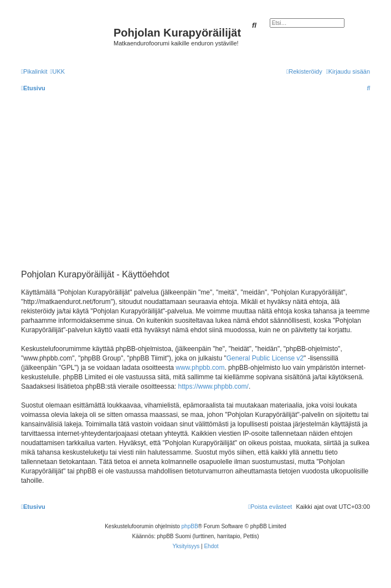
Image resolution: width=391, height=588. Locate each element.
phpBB (190, 526)
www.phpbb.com (200, 368)
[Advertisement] (203, 180)
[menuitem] (57, 71)
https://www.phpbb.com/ (213, 386)
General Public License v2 (265, 358)
